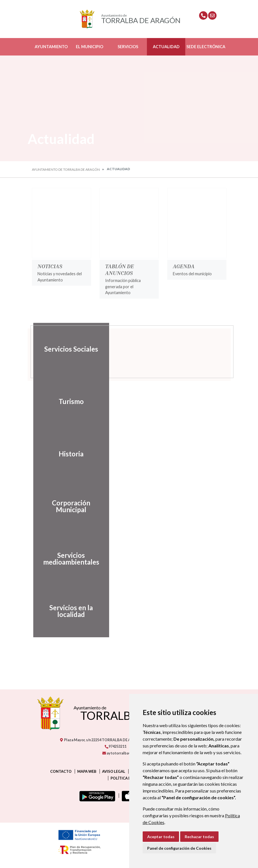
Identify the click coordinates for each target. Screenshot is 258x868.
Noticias (50, 266)
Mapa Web (87, 771)
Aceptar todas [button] (161, 837)
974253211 (115, 746)
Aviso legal (114, 771)
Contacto (61, 771)
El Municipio (90, 47)
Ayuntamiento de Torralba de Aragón (66, 169)
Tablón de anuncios (120, 269)
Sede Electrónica (206, 47)
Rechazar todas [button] (199, 837)
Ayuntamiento (51, 47)
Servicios (128, 47)
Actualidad (166, 47)
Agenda (184, 266)
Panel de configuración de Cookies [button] (179, 848)
